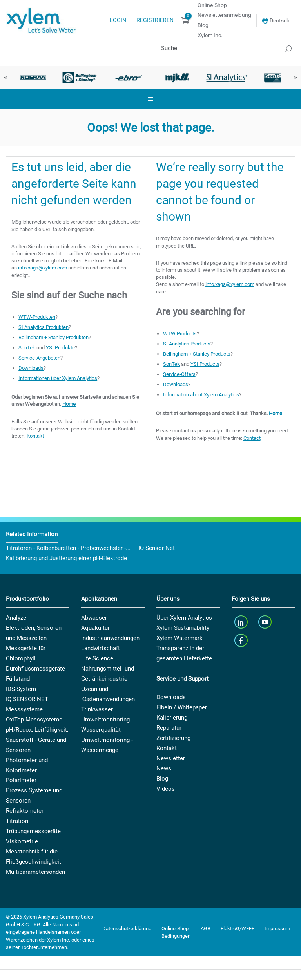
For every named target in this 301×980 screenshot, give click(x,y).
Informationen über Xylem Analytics (58, 378)
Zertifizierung (173, 738)
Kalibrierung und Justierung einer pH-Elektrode (66, 558)
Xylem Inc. (210, 35)
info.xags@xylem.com (43, 268)
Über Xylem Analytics (184, 618)
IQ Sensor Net (157, 548)
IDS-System (21, 689)
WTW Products (180, 334)
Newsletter (171, 758)
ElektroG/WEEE (238, 928)
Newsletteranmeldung (224, 15)
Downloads (31, 368)
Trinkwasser (97, 709)
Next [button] (295, 78)
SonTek (27, 348)
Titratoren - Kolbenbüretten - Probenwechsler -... (68, 548)
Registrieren (155, 20)
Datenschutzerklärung (127, 928)
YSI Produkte (60, 348)
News (164, 768)
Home (69, 404)
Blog (203, 25)
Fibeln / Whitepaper (182, 707)
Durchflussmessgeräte (35, 669)
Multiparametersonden (35, 872)
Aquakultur (95, 628)
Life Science (97, 658)
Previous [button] (6, 78)
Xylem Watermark (180, 638)
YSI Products (205, 364)
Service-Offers (179, 374)
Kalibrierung (172, 718)
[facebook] (242, 641)
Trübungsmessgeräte (33, 831)
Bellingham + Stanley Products (197, 354)
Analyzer (17, 618)
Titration (17, 821)
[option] (31, 78)
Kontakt (35, 436)
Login (118, 20)
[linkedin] (242, 622)
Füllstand (18, 679)
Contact (252, 438)
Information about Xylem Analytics (201, 395)
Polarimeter (21, 780)
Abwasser (94, 618)
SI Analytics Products (187, 344)
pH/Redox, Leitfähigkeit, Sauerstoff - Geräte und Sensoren (37, 740)
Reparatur (169, 728)
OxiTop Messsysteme (34, 720)
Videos (166, 789)
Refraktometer (25, 811)
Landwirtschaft (101, 648)
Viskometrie (22, 841)
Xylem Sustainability (183, 628)
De (280, 20)
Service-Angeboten (39, 358)
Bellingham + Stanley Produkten (53, 337)
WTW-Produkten (37, 317)
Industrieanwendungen (110, 638)
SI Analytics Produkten (44, 327)
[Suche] (227, 48)
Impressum (277, 928)
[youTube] (266, 622)
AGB (206, 928)
